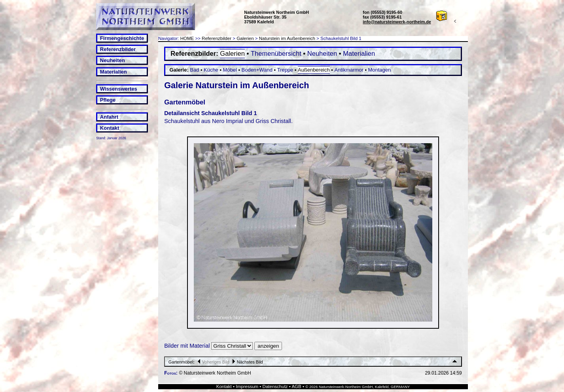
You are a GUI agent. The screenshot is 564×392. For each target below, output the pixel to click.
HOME (187, 38)
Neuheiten (113, 60)
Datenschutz (275, 386)
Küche (211, 70)
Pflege (108, 100)
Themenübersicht (276, 54)
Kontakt (110, 128)
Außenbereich (314, 70)
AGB (296, 386)
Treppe (285, 70)
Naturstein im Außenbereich (287, 38)
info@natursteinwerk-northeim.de (397, 22)
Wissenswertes (119, 89)
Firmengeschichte (122, 38)
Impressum (247, 386)
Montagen (380, 70)
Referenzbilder (118, 49)
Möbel (230, 70)
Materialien (114, 72)
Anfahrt (109, 117)
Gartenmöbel (181, 362)
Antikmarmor (349, 70)
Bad (194, 70)
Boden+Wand (257, 70)
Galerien (245, 38)
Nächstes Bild (247, 362)
